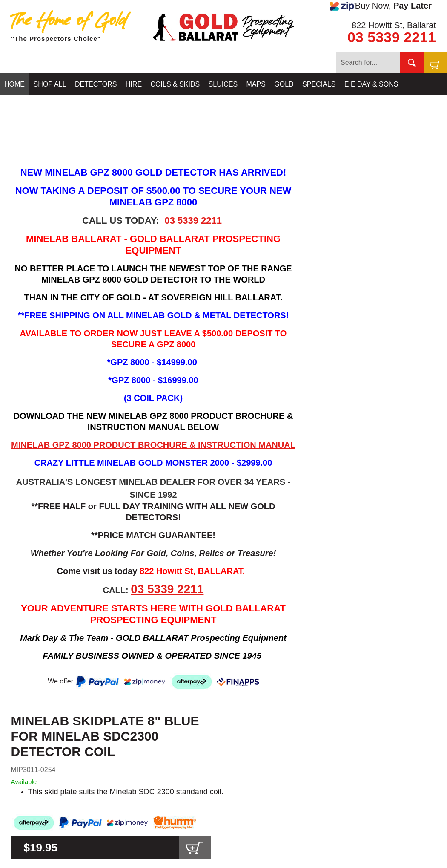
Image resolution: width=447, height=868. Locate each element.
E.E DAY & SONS (371, 84)
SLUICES (223, 84)
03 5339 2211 (392, 37)
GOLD (284, 84)
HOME (14, 84)
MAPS (256, 84)
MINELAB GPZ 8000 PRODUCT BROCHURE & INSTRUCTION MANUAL (153, 445)
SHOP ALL (50, 84)
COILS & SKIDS (175, 84)
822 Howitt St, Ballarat (394, 25)
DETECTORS (96, 84)
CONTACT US (26, 105)
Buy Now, (381, 6)
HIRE (134, 84)
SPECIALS (319, 84)
